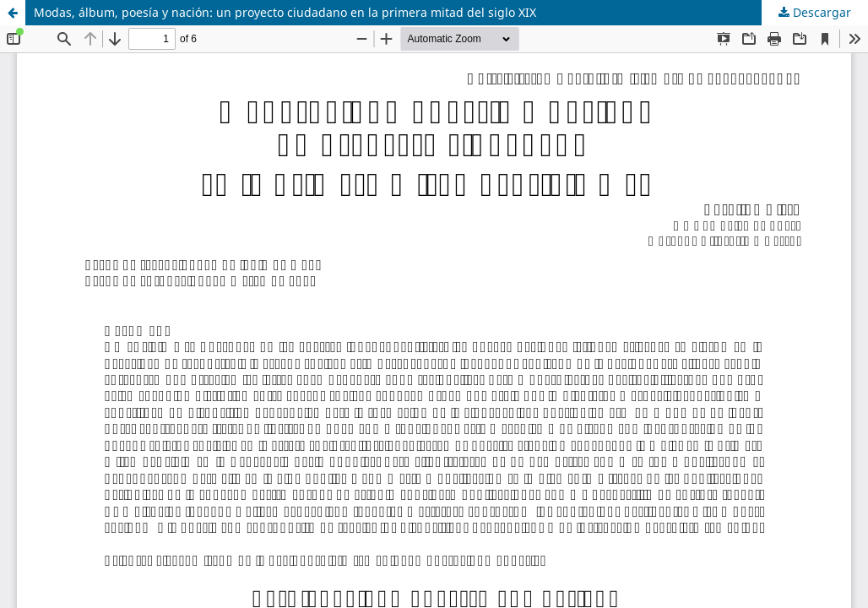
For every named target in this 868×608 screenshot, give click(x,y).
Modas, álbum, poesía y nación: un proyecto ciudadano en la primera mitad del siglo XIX (285, 12)
